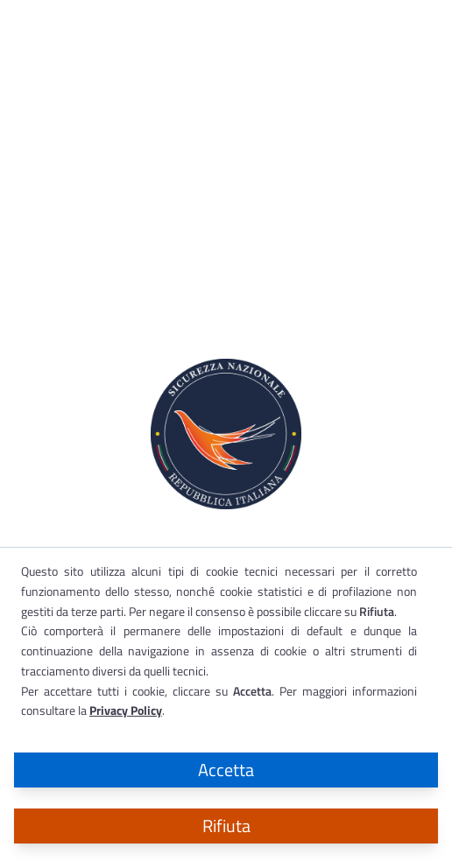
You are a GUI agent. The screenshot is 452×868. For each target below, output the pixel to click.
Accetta (226, 770)
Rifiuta (226, 826)
